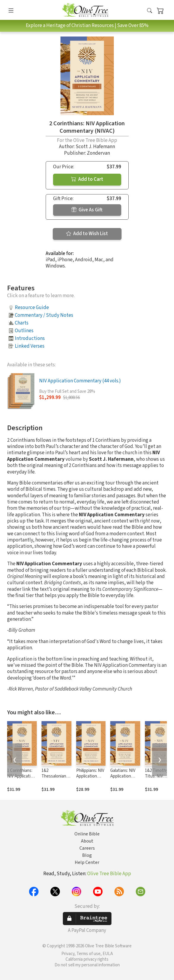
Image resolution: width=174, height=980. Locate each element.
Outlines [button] (24, 331)
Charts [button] (22, 323)
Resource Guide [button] (32, 308)
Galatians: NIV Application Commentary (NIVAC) (123, 779)
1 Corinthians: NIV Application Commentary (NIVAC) (21, 779)
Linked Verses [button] (30, 346)
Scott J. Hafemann (95, 147)
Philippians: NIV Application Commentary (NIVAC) (90, 779)
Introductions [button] (30, 338)
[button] (150, 11)
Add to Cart (87, 179)
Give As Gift (87, 210)
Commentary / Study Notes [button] (44, 315)
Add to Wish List (87, 234)
